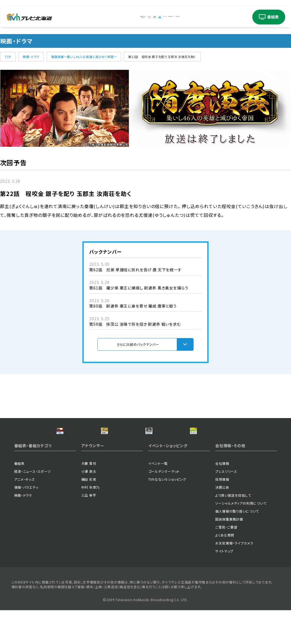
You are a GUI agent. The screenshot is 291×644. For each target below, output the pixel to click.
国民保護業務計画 (229, 552)
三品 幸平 (89, 528)
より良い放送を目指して (233, 528)
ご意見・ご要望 (226, 560)
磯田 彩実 (89, 512)
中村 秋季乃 (90, 520)
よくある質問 (225, 568)
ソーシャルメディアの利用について (241, 536)
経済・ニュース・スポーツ (33, 505)
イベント (178, 17)
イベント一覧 (158, 497)
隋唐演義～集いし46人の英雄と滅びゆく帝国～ (84, 57)
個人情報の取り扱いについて (237, 544)
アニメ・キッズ (24, 512)
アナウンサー (202, 17)
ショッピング (230, 17)
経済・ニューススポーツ (92, 17)
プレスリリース (226, 505)
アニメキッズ (116, 17)
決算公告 (222, 520)
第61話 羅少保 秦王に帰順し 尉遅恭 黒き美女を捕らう (139, 288)
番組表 (19, 497)
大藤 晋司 (89, 497)
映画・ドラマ (31, 57)
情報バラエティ (137, 17)
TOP (8, 57)
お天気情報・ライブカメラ (234, 576)
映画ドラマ (159, 17)
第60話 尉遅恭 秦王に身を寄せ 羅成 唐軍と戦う (133, 306)
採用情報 (222, 512)
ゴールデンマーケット (164, 505)
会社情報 (222, 497)
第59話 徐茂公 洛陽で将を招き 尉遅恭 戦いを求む (135, 324)
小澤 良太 (89, 505)
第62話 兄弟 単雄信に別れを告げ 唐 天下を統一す (135, 270)
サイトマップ (224, 584)
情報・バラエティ (26, 520)
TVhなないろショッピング (167, 512)
